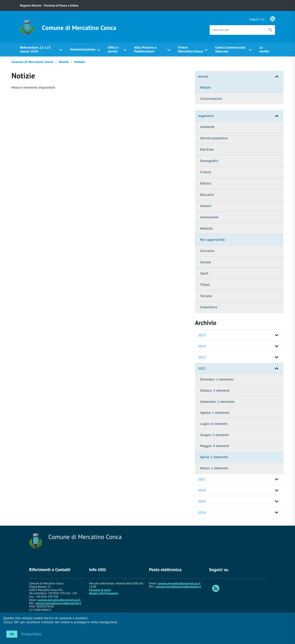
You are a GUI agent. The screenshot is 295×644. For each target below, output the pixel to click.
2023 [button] (202, 357)
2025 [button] (202, 335)
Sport (204, 273)
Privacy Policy (31, 634)
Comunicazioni (211, 98)
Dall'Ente (207, 149)
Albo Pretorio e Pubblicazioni (145, 49)
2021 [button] (202, 479)
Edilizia (206, 183)
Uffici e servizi (113, 49)
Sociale (206, 262)
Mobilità (206, 228)
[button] (277, 77)
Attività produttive (214, 138)
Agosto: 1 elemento (215, 413)
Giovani (206, 206)
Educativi (207, 195)
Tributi (205, 285)
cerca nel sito (221, 30)
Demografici (209, 161)
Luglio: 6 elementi (214, 424)
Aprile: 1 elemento (214, 457)
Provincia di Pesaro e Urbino (61, 5)
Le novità (264, 49)
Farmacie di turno (100, 590)
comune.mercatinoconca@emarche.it (58, 603)
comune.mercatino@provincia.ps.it (59, 600)
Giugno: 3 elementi (214, 435)
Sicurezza (207, 251)
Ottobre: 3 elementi (215, 390)
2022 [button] (202, 368)
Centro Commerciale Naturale (230, 49)
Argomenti (241, 116)
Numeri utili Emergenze (104, 593)
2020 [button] (202, 490)
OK (12, 634)
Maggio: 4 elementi (215, 446)
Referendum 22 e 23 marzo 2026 (35, 49)
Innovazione (209, 217)
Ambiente (207, 127)
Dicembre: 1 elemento (217, 379)
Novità (64, 62)
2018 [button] (202, 512)
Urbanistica (209, 307)
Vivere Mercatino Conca (190, 49)
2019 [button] (202, 501)
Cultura (206, 172)
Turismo (206, 296)
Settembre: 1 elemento (217, 402)
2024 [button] (202, 346)
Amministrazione (83, 49)
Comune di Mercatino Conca (79, 28)
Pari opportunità (212, 240)
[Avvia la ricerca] (270, 30)
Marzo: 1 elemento (214, 468)
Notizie (80, 62)
